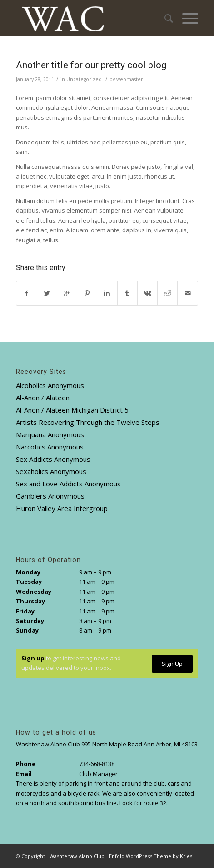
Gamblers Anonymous (50, 496)
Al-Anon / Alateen (43, 398)
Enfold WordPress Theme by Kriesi (151, 856)
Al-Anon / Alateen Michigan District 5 (72, 410)
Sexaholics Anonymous (51, 471)
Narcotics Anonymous (50, 447)
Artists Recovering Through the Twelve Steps (88, 422)
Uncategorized (84, 79)
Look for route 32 (143, 803)
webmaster (130, 79)
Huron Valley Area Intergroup (62, 508)
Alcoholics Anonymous (50, 385)
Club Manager (98, 774)
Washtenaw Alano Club (77, 856)
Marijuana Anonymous (50, 434)
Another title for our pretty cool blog (91, 65)
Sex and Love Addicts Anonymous (68, 484)
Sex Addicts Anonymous (53, 459)
